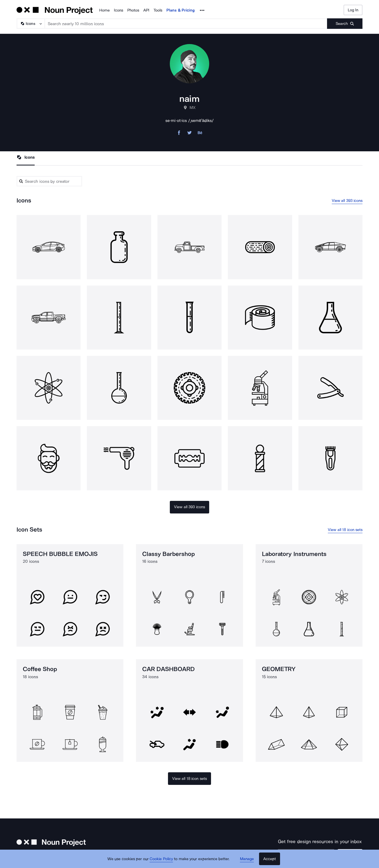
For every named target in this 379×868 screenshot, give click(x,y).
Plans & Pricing (181, 10)
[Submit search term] (345, 24)
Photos (133, 10)
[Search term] (186, 24)
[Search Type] (30, 24)
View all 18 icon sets (345, 530)
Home (104, 10)
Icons (119, 10)
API (146, 10)
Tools (158, 10)
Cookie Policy (161, 859)
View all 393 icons (347, 201)
